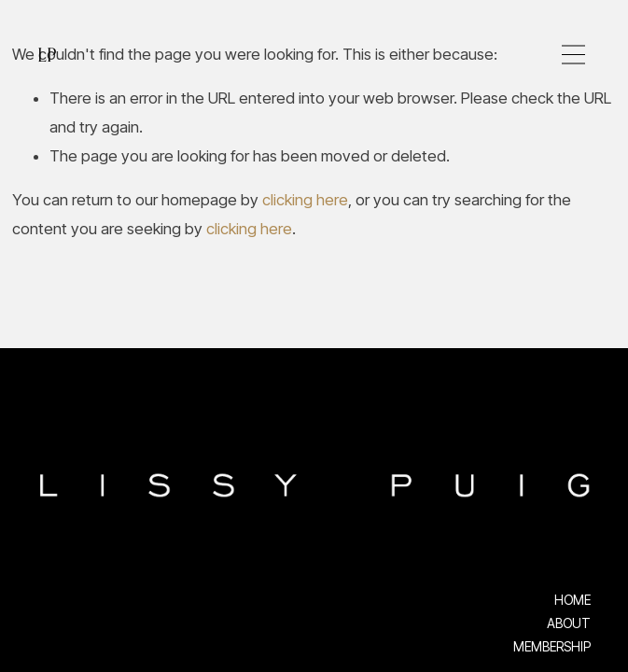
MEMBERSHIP (552, 647)
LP (46, 55)
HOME (572, 600)
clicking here (305, 200)
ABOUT (569, 623)
